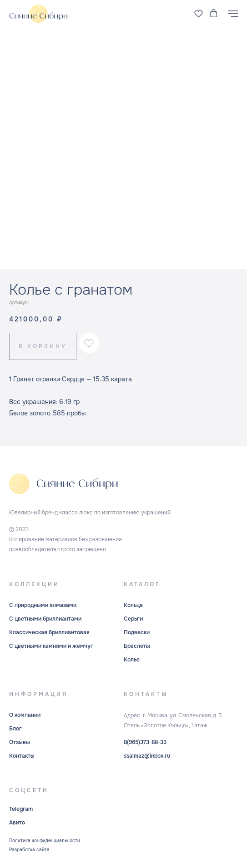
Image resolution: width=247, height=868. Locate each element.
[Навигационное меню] (233, 14)
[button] (199, 13)
